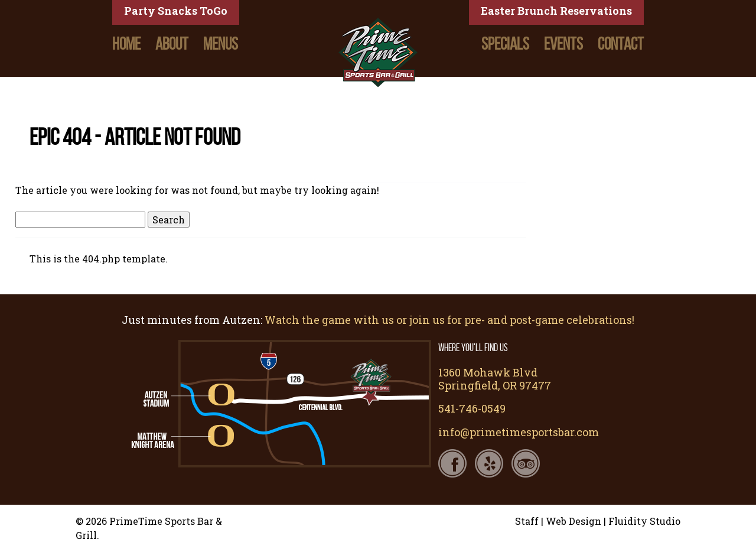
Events (563, 44)
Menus (221, 44)
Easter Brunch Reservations (556, 11)
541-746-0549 (472, 408)
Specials (505, 44)
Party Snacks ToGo (176, 11)
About (172, 44)
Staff (527, 521)
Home (126, 44)
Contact (621, 44)
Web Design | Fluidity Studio (613, 521)
